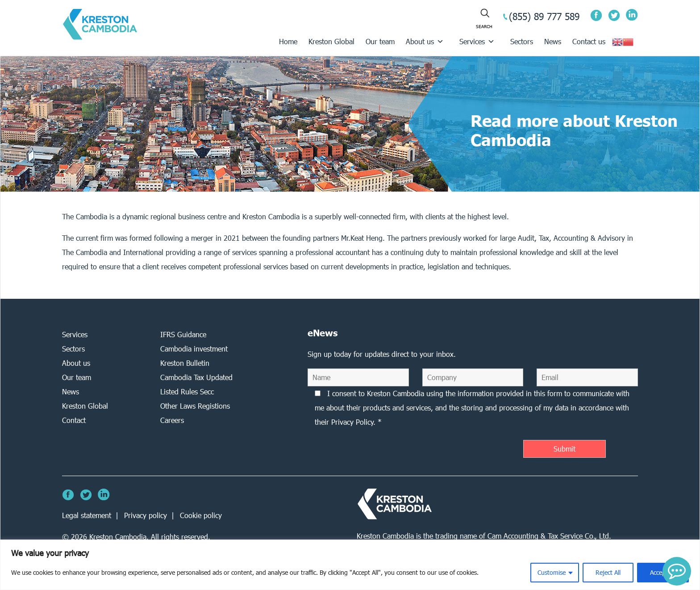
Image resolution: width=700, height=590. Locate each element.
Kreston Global (331, 41)
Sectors (522, 41)
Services (477, 41)
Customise (552, 572)
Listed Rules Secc (187, 391)
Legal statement (87, 515)
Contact (74, 420)
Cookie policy (201, 515)
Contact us (589, 41)
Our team (380, 41)
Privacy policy (146, 515)
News (553, 41)
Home (288, 41)
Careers (172, 420)
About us (425, 41)
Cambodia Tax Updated (196, 377)
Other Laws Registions (195, 406)
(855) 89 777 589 (544, 16)
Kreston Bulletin (185, 363)
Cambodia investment (194, 349)
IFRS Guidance (183, 334)
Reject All (608, 572)
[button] (677, 571)
